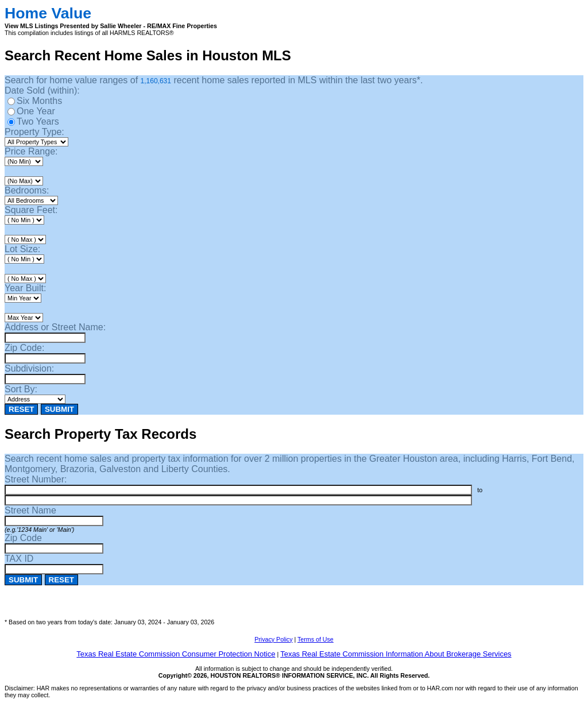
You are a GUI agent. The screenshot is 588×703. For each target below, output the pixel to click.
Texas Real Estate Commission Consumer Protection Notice (176, 654)
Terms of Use (316, 639)
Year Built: (25, 288)
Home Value (48, 13)
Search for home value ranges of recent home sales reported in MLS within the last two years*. (214, 80)
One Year (36, 111)
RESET (21, 409)
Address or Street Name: (55, 327)
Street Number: (36, 479)
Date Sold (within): (42, 90)
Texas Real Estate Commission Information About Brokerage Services (396, 654)
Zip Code (23, 538)
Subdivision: (29, 368)
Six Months (39, 101)
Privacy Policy (273, 639)
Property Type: (34, 132)
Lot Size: (22, 249)
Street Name (30, 510)
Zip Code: (24, 348)
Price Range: (31, 151)
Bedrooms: (27, 190)
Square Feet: (31, 210)
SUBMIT (59, 409)
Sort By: (21, 389)
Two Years (38, 121)
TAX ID (19, 559)
